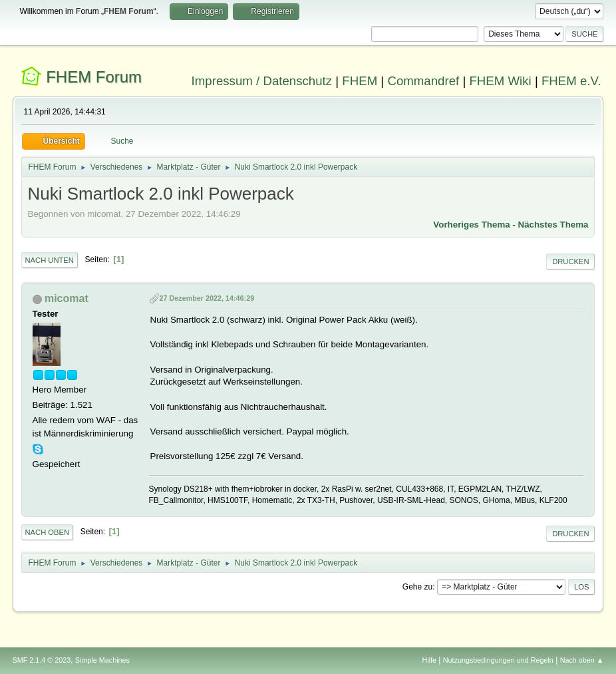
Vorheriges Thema (471, 225)
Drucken (570, 261)
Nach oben (48, 532)
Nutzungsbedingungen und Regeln (498, 660)
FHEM (360, 81)
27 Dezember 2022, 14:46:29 (207, 298)
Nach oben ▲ (582, 660)
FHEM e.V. (571, 81)
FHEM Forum (94, 77)
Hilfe (429, 660)
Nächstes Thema (553, 225)
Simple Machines (102, 660)
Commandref (423, 81)
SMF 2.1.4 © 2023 (42, 660)
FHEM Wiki (500, 81)
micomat (67, 298)
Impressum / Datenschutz (262, 81)
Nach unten (50, 260)
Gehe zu (417, 587)
